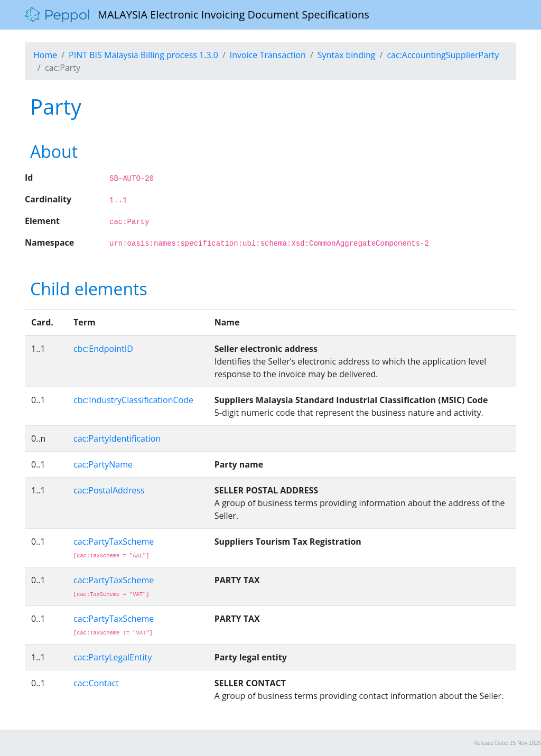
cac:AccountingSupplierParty (443, 55)
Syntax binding (347, 55)
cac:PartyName (103, 464)
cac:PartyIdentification (117, 438)
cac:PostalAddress (109, 490)
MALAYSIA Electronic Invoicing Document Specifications (197, 15)
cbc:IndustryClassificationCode (133, 400)
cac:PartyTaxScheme (114, 542)
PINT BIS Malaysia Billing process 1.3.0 (143, 55)
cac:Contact (96, 683)
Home (45, 55)
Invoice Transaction (268, 55)
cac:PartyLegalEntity (113, 657)
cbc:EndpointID (103, 349)
